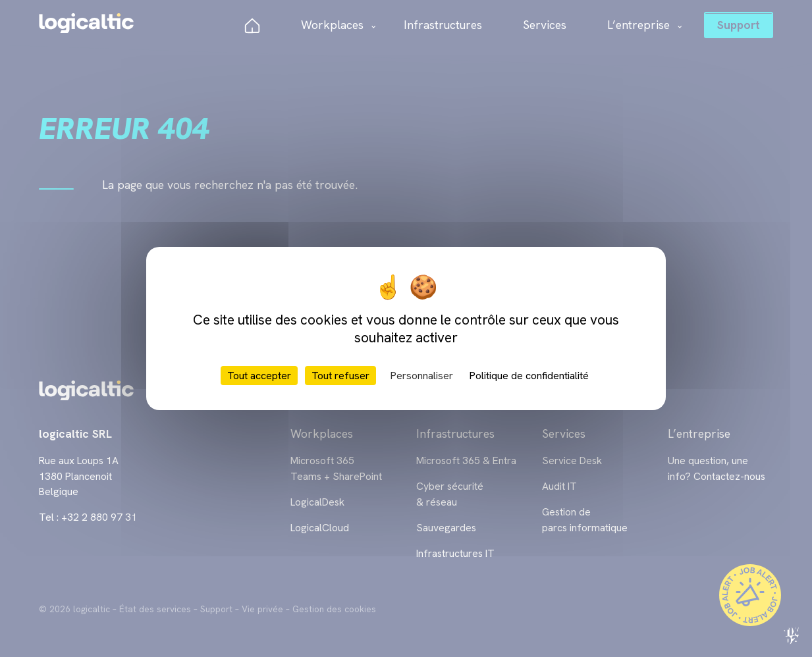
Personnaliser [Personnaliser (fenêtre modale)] (421, 376)
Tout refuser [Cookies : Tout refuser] (340, 376)
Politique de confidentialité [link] (529, 376)
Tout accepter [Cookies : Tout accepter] (259, 376)
